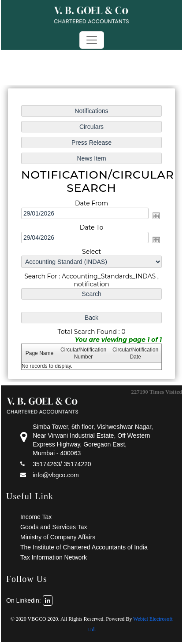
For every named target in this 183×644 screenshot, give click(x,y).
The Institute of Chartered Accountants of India (84, 547)
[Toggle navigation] (92, 40)
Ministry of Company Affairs (58, 537)
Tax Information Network (54, 557)
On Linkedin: (29, 600)
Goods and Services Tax (54, 527)
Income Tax (36, 517)
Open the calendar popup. (156, 216)
